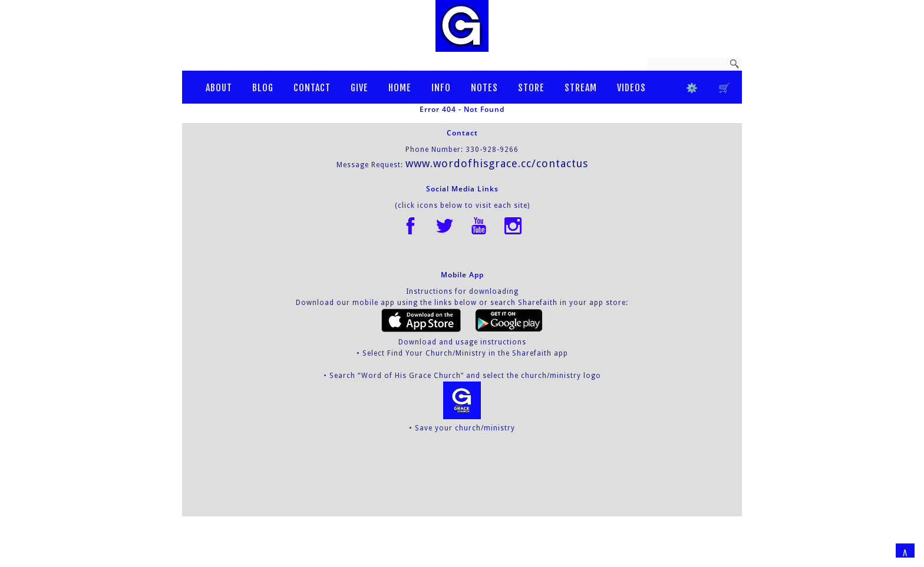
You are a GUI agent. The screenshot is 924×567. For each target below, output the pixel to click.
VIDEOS (631, 88)
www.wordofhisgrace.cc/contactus (497, 163)
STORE (531, 88)
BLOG (263, 88)
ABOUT (219, 88)
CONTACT (312, 88)
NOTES (484, 88)
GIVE (359, 88)
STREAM (581, 88)
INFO (441, 88)
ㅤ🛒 (725, 88)
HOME (400, 88)
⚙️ (692, 88)
